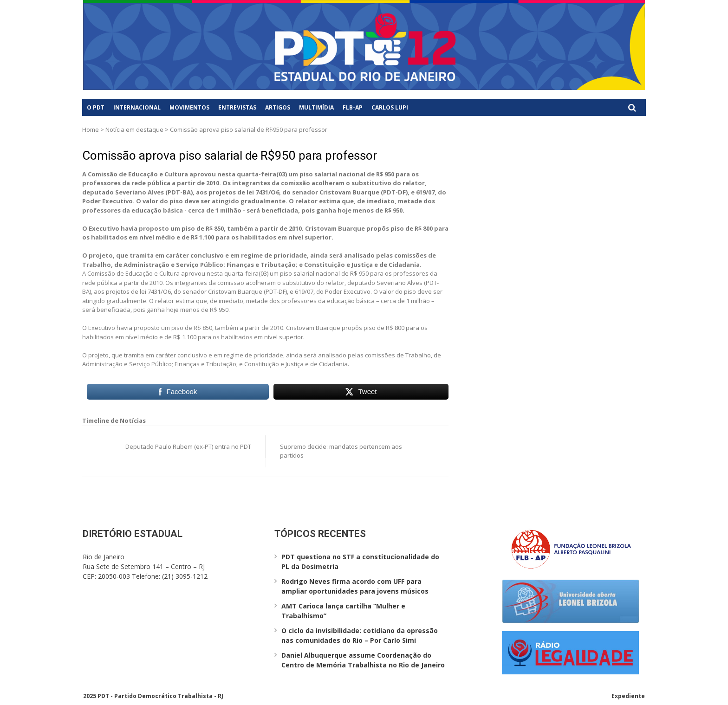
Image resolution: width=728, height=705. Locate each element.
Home (91, 129)
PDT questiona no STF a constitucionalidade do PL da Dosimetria (360, 562)
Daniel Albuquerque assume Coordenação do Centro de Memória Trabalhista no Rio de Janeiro (363, 660)
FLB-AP (353, 107)
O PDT (96, 107)
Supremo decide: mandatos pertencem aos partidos (341, 451)
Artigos (278, 107)
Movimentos (189, 107)
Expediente (628, 696)
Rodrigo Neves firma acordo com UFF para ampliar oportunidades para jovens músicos (355, 586)
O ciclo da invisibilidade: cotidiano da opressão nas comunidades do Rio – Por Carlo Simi (360, 635)
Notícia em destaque (134, 129)
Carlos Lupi (390, 107)
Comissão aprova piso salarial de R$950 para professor (230, 155)
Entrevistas (237, 107)
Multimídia (316, 107)
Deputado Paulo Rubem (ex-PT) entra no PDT (188, 446)
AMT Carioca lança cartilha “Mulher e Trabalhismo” (343, 611)
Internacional (137, 107)
